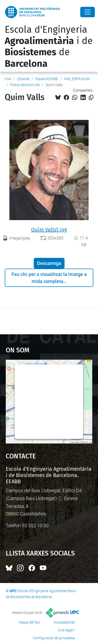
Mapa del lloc (29, 622)
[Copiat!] (91, 98)
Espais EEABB (47, 79)
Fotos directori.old (25, 85)
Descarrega (49, 263)
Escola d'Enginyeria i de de (49, 47)
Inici (8, 79)
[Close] (88, 12)
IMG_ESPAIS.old (77, 79)
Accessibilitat (64, 622)
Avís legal (65, 630)
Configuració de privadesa (54, 638)
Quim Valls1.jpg (49, 230)
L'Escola (23, 79)
